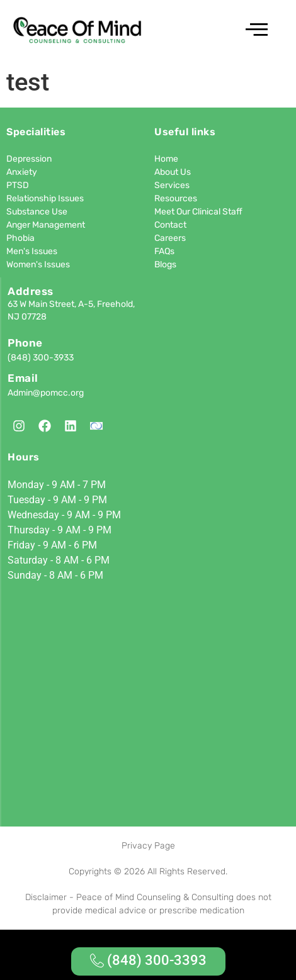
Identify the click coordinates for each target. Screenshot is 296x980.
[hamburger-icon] (255, 31)
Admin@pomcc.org (46, 393)
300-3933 (53, 358)
